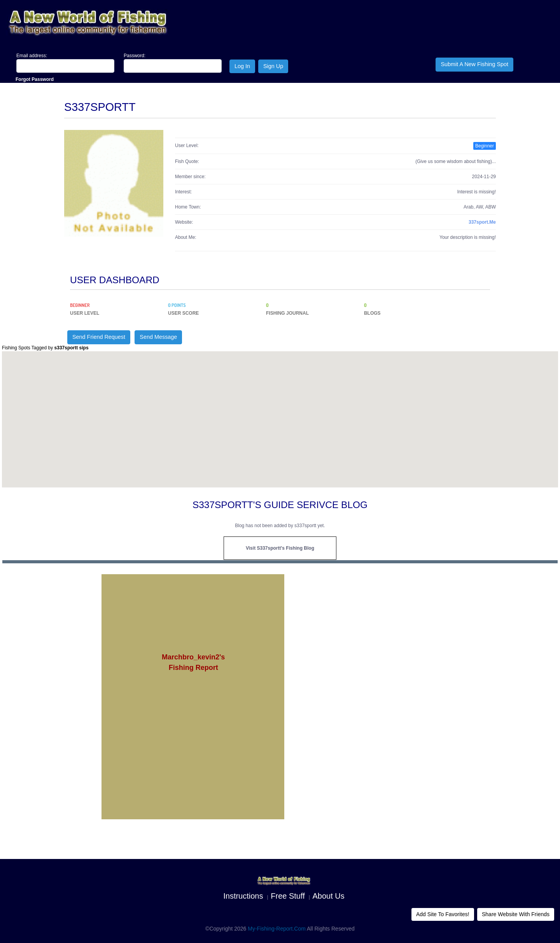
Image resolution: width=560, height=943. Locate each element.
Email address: (32, 56)
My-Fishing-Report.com (277, 929)
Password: (135, 56)
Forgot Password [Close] (35, 79)
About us (329, 896)
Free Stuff (288, 896)
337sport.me (482, 222)
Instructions (243, 896)
